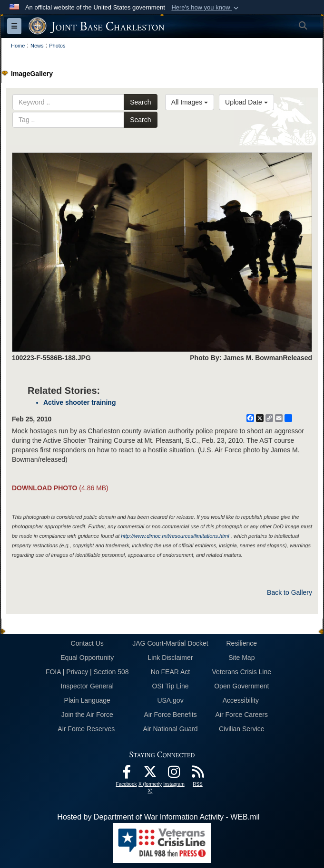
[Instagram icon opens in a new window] (174, 774)
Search (140, 102)
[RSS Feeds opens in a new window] (198, 774)
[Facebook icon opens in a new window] (127, 774)
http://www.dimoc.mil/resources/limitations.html (175, 536)
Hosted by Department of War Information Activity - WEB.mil (158, 817)
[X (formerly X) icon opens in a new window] (150, 774)
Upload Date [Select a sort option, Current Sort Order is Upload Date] (246, 102)
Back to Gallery (290, 592)
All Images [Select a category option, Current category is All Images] (190, 102)
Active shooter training (79, 402)
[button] (206, 8)
